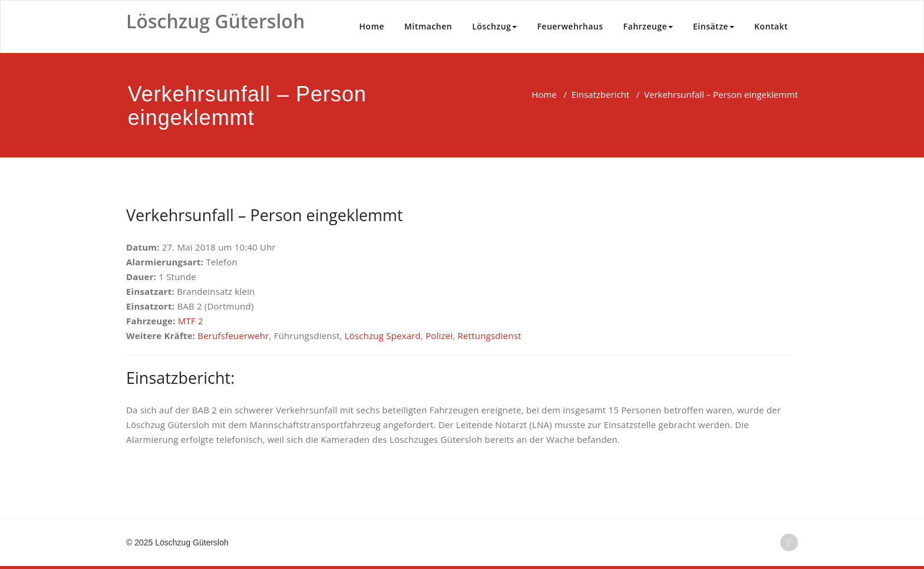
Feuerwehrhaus (570, 26)
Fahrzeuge (649, 26)
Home (372, 26)
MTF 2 (191, 321)
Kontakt (771, 26)
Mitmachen (428, 26)
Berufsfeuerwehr (233, 336)
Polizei (439, 336)
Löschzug (494, 26)
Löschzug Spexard (383, 336)
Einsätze (714, 26)
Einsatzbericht (600, 94)
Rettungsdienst (490, 336)
